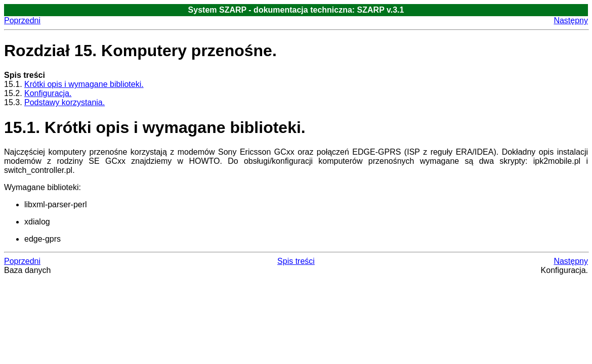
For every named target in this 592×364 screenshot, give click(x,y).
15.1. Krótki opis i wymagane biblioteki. (155, 127)
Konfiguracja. (48, 93)
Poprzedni (22, 20)
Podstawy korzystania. (65, 102)
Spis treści (296, 261)
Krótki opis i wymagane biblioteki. (84, 84)
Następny (571, 20)
